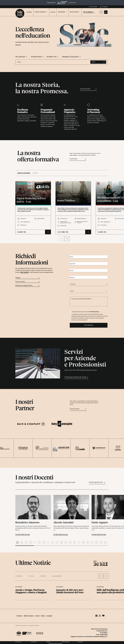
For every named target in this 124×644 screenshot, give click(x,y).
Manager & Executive (71, 57)
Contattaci (105, 7)
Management (57, 576)
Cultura (43, 576)
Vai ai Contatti (28, 282)
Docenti (53, 12)
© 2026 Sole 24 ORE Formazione (55, 643)
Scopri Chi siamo (88, 89)
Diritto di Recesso (66, 642)
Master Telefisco (66, 201)
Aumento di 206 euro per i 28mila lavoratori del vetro (70, 591)
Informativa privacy (94, 312)
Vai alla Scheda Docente (23, 535)
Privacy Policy (18, 642)
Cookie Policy (34, 642)
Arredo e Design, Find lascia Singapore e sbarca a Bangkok (31, 591)
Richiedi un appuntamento (28, 286)
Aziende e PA (52, 57)
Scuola (31, 576)
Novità (35, 173)
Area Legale (80, 642)
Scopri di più (73, 3)
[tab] (24, 173)
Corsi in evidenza (24, 173)
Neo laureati (21, 57)
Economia (19, 576)
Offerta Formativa (29, 616)
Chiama (28, 278)
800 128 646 (94, 7)
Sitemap (48, 642)
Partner (43, 616)
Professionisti (37, 57)
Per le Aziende (89, 12)
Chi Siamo (29, 12)
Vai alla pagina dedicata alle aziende (76, 377)
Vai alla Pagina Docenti (97, 482)
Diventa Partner (78, 409)
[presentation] (61, 239)
